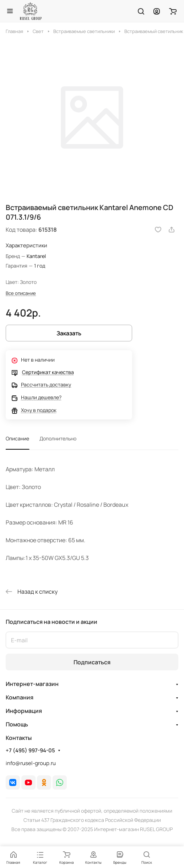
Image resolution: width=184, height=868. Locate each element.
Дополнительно (58, 438)
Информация (24, 711)
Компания (20, 697)
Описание (17, 438)
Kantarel (36, 256)
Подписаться (92, 662)
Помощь (17, 724)
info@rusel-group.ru (31, 763)
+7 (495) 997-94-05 (30, 751)
